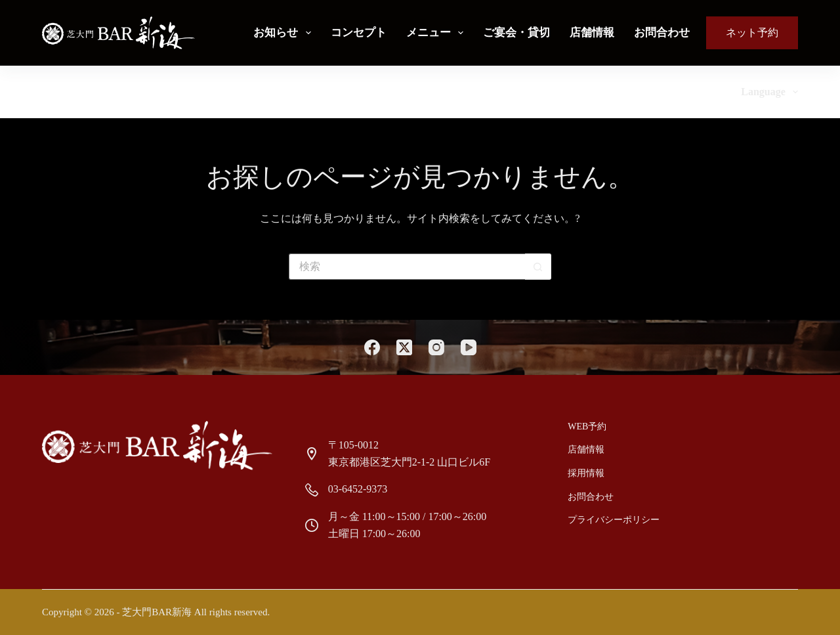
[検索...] (407, 267)
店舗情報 (592, 33)
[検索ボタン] (538, 267)
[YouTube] (469, 347)
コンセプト (359, 33)
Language (769, 92)
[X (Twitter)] (404, 347)
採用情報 (586, 473)
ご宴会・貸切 (516, 33)
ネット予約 (752, 33)
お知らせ (284, 33)
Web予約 (587, 427)
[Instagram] (436, 347)
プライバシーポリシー (614, 520)
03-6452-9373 (358, 489)
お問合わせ (662, 33)
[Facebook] (372, 347)
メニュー (437, 33)
